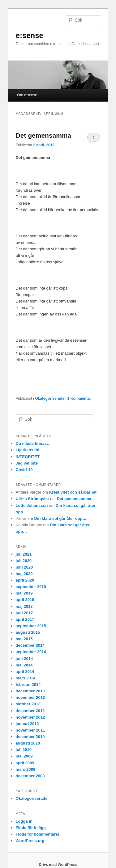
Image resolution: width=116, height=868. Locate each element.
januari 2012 (27, 724)
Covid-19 (24, 470)
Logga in (24, 821)
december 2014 (30, 645)
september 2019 (31, 587)
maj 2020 (24, 574)
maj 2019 (24, 593)
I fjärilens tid (28, 450)
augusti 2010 (28, 743)
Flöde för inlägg (31, 828)
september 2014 (31, 652)
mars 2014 (26, 678)
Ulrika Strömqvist (32, 499)
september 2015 (31, 626)
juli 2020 (24, 561)
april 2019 (25, 600)
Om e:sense (27, 95)
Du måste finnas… (33, 443)
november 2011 (30, 730)
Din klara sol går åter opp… (60, 518)
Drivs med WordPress (58, 865)
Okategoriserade (50, 399)
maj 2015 (24, 639)
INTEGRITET (28, 457)
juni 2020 (24, 567)
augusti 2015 (28, 632)
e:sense (30, 35)
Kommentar (79, 399)
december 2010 (30, 737)
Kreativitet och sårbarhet (73, 492)
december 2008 (30, 776)
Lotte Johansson (32, 505)
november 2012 (30, 717)
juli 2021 (24, 554)
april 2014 (25, 672)
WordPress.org (30, 841)
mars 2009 (26, 769)
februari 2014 (28, 684)
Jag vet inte (27, 463)
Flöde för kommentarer (38, 834)
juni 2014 (24, 659)
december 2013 (30, 691)
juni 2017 (24, 613)
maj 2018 (24, 606)
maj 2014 (24, 665)
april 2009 (25, 763)
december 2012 (30, 711)
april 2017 (25, 619)
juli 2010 (24, 750)
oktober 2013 (28, 704)
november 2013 (30, 697)
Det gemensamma (44, 135)
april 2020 (25, 580)
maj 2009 (24, 756)
